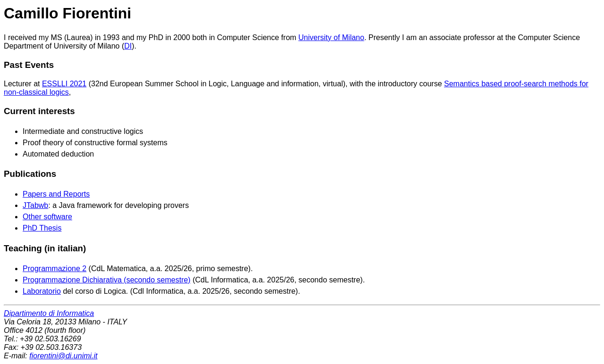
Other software (47, 217)
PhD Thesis (42, 228)
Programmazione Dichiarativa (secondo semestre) (107, 280)
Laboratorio (42, 291)
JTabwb (35, 205)
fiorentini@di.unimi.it (63, 356)
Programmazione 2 (55, 269)
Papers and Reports (56, 194)
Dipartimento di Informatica (49, 313)
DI (128, 46)
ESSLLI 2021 (64, 84)
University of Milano (331, 37)
